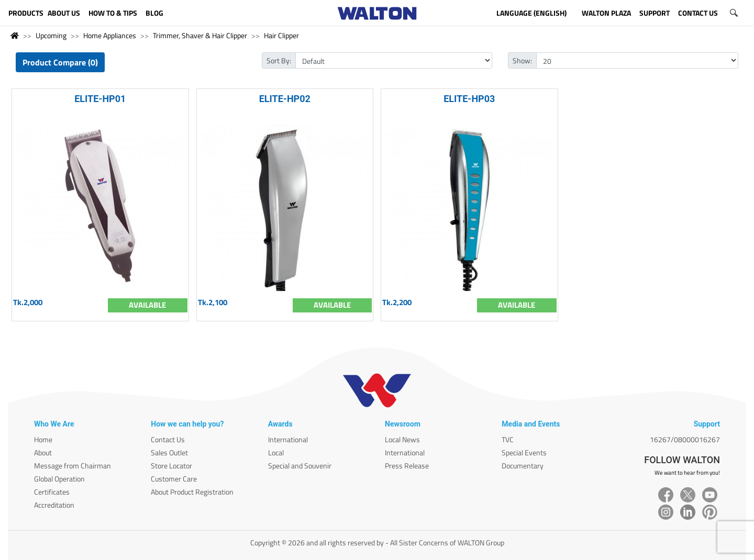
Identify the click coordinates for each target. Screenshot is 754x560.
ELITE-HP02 (285, 99)
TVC (508, 439)
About (43, 452)
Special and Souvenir (300, 466)
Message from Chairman (73, 466)
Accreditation (54, 505)
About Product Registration (192, 492)
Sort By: (279, 60)
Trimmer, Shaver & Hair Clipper (200, 35)
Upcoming (51, 35)
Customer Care (174, 479)
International (288, 439)
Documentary (523, 466)
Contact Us (168, 439)
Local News (402, 439)
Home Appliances (110, 35)
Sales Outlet (169, 452)
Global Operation (59, 479)
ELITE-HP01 (100, 99)
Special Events (524, 452)
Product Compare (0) (60, 62)
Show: (522, 60)
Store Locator (171, 466)
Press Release (407, 466)
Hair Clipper (281, 35)
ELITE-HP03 (469, 99)
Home (43, 439)
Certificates (52, 492)
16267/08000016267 (685, 439)
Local (276, 452)
